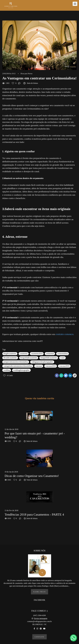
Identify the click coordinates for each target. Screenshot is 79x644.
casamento (24, 354)
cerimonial (50, 354)
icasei (62, 358)
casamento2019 (37, 354)
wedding (7, 370)
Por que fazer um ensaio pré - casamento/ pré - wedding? (35, 435)
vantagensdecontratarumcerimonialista (18, 366)
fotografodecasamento (49, 358)
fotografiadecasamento (29, 358)
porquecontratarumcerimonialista (16, 362)
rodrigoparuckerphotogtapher (42, 362)
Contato (39, 633)
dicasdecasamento (10, 358)
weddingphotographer (21, 370)
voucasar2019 (64, 366)
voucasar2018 (51, 366)
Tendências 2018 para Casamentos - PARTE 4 (34, 514)
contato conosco (64, 334)
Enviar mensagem (41, 615)
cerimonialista (63, 354)
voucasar (39, 366)
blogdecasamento (10, 354)
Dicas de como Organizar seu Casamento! (32, 476)
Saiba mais (40, 588)
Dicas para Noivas (26, 74)
